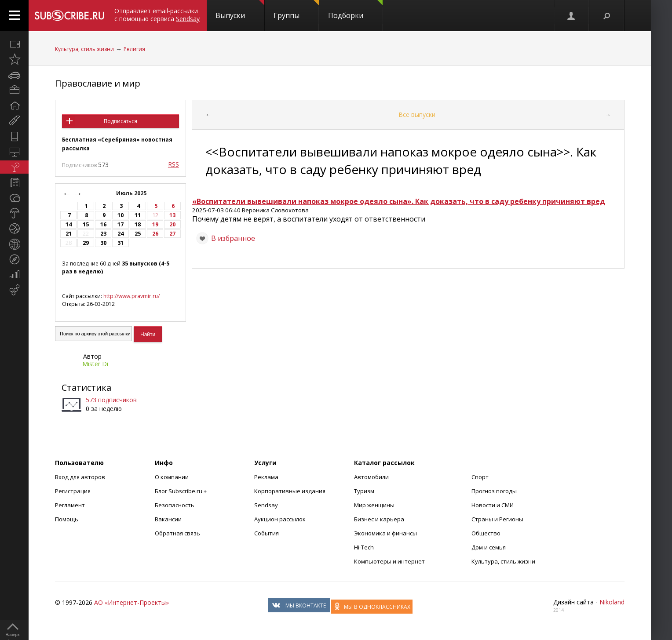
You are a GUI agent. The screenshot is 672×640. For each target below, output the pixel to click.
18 (138, 224)
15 (86, 224)
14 (69, 224)
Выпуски (240, 10)
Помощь (67, 519)
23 (103, 234)
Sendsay (266, 505)
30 (103, 243)
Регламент (70, 505)
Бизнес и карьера (379, 519)
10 (121, 215)
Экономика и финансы (385, 533)
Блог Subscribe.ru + (181, 491)
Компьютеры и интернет (389, 561)
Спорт (480, 477)
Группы (296, 10)
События (267, 533)
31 (121, 243)
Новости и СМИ (493, 505)
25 (138, 234)
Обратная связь (177, 533)
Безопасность (175, 505)
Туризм (364, 491)
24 (121, 234)
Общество (486, 533)
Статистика (86, 387)
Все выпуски (417, 115)
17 (121, 224)
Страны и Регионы (497, 519)
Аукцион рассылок (280, 519)
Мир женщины (374, 505)
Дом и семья (489, 547)
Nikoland (612, 602)
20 (172, 224)
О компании (172, 477)
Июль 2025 (132, 193)
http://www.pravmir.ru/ (131, 296)
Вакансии (168, 519)
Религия (134, 49)
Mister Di (95, 364)
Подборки (355, 10)
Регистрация (73, 491)
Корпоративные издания (290, 491)
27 (172, 234)
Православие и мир (98, 83)
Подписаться (121, 121)
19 (155, 224)
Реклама (266, 477)
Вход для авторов (80, 477)
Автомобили (371, 477)
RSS (173, 164)
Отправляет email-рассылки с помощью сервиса (157, 15)
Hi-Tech (364, 547)
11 (138, 215)
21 (69, 234)
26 (155, 234)
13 (172, 215)
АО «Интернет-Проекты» (131, 602)
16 (103, 224)
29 (86, 243)
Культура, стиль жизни (84, 49)
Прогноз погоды (494, 491)
